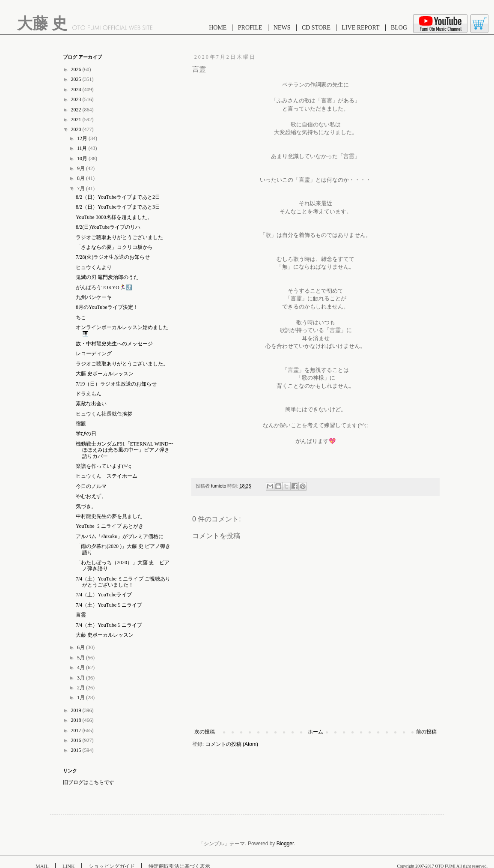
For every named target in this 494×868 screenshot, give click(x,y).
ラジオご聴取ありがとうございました (119, 237)
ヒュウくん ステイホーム (107, 476)
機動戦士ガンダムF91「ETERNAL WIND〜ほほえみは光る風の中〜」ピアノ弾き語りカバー (125, 450)
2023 (77, 99)
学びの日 (86, 434)
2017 (77, 730)
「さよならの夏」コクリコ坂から (114, 247)
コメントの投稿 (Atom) (232, 744)
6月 (82, 647)
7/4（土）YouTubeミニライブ (109, 605)
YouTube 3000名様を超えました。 (114, 217)
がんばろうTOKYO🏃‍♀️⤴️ (104, 287)
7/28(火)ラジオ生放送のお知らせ (113, 257)
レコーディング (94, 353)
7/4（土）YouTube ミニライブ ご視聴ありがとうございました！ (123, 582)
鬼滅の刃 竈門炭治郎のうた (107, 277)
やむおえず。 (91, 496)
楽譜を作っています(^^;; (104, 466)
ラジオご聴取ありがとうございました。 (122, 364)
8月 (82, 178)
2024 (77, 90)
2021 (77, 120)
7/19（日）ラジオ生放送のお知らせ (116, 384)
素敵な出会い (91, 404)
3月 (82, 678)
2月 (82, 688)
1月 (82, 697)
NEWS (282, 28)
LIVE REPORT (360, 28)
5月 (82, 658)
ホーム (315, 732)
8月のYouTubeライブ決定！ (107, 307)
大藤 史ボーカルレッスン (105, 374)
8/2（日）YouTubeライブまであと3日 (118, 207)
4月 (82, 667)
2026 (77, 69)
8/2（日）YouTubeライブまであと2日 (118, 197)
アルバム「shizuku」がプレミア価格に (120, 536)
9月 (82, 168)
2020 (77, 129)
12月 (83, 138)
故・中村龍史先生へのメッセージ (114, 344)
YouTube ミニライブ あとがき (110, 526)
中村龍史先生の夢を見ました (109, 516)
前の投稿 (426, 732)
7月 (82, 189)
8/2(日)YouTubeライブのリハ (108, 227)
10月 (83, 159)
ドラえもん (89, 394)
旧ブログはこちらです (89, 782)
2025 (77, 79)
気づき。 (86, 506)
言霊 (81, 615)
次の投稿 (205, 732)
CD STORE (316, 28)
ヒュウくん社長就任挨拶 (104, 414)
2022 (77, 110)
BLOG (399, 28)
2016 (77, 740)
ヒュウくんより (94, 267)
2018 (77, 720)
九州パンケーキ (94, 297)
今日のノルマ (91, 486)
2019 (77, 710)
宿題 (81, 424)
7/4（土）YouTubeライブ (104, 595)
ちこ (81, 317)
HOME (218, 28)
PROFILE (250, 28)
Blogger (285, 844)
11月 (83, 148)
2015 (77, 750)
